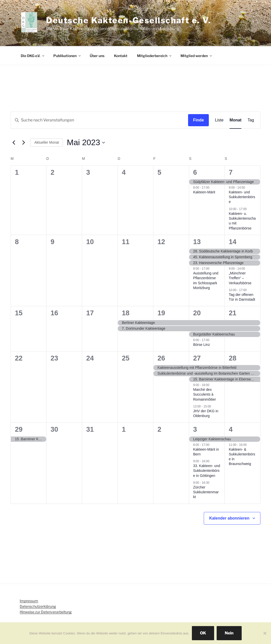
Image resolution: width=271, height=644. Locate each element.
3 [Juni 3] (195, 429)
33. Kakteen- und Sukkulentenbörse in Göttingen (207, 471)
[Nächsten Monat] (24, 143)
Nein (229, 633)
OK (203, 633)
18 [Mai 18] (126, 313)
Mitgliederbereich (155, 56)
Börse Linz (201, 345)
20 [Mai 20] (197, 313)
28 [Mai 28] (233, 358)
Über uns (97, 56)
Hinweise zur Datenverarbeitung (46, 612)
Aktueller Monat (47, 142)
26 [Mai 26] (161, 358)
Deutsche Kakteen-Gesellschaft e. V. (129, 20)
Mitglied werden (197, 56)
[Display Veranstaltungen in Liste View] (219, 120)
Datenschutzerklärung (38, 606)
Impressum (29, 601)
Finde (199, 120)
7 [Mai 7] (231, 172)
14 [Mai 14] (233, 242)
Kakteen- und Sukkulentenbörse (242, 197)
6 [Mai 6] (195, 172)
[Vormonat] (14, 143)
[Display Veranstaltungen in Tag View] (251, 120)
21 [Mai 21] (233, 313)
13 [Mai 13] (197, 242)
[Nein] (265, 633)
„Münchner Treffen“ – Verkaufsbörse (240, 278)
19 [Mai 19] (161, 313)
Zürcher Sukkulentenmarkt (206, 492)
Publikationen (67, 56)
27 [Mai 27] (197, 358)
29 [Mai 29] (19, 429)
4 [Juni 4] (231, 429)
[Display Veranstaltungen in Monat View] (235, 120)
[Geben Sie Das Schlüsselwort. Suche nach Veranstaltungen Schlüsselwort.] (99, 120)
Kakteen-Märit (204, 192)
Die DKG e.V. (33, 56)
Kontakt (121, 56)
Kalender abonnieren (229, 518)
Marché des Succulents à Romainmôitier (205, 394)
